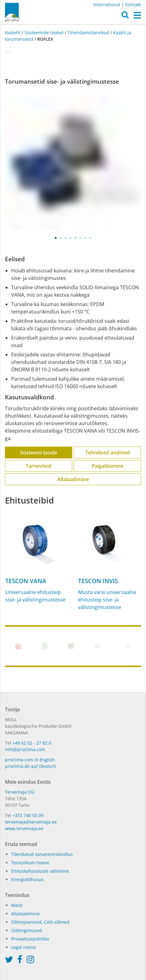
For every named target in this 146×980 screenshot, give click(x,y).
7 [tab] (86, 238)
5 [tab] (76, 238)
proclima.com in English (30, 760)
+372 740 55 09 (28, 815)
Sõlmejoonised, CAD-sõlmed (40, 922)
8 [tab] (91, 238)
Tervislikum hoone (30, 863)
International (107, 5)
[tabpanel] (73, 162)
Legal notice (24, 947)
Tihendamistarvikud (88, 33)
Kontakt (133, 5)
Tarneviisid (39, 466)
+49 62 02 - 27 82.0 (32, 743)
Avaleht (13, 33)
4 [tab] (71, 238)
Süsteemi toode (39, 453)
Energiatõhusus (27, 879)
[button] (125, 16)
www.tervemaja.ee (24, 828)
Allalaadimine (73, 479)
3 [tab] (66, 238)
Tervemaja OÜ (20, 792)
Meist (17, 905)
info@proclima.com (25, 749)
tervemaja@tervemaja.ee (31, 822)
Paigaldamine (108, 466)
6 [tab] (81, 238)
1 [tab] (56, 238)
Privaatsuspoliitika (30, 939)
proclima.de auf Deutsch (31, 766)
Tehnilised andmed (108, 453)
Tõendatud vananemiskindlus (42, 854)
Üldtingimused (27, 930)
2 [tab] (61, 238)
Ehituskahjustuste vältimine (40, 871)
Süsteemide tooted (44, 33)
